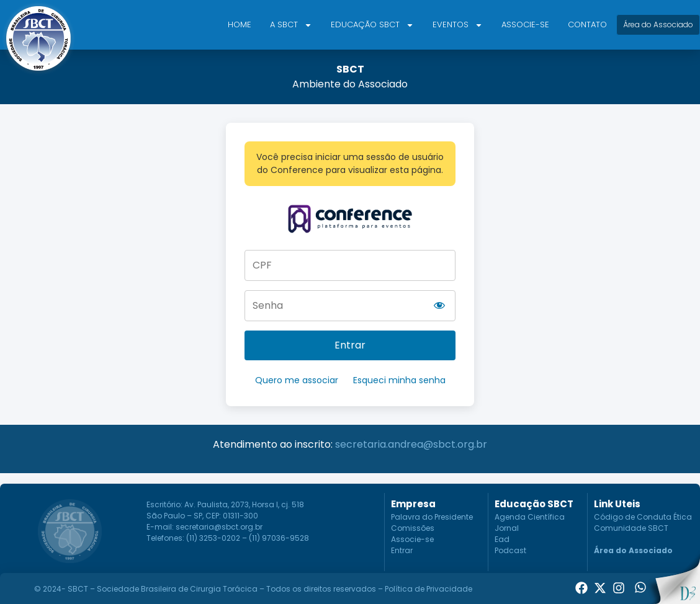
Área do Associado (633, 550)
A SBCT (291, 25)
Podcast (510, 550)
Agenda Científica (530, 517)
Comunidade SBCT (631, 528)
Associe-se (525, 24)
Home (240, 24)
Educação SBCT (372, 25)
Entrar (350, 345)
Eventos (458, 25)
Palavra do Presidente (432, 517)
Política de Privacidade (429, 589)
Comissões (413, 528)
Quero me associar (297, 380)
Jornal (507, 528)
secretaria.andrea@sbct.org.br (411, 444)
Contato (587, 24)
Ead (502, 539)
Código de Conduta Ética (643, 517)
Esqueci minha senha (399, 380)
